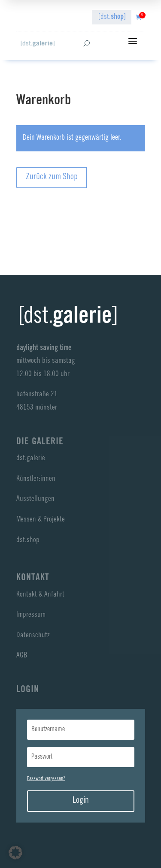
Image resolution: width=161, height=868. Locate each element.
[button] (15, 853)
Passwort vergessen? (46, 779)
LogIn (28, 690)
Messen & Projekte (41, 520)
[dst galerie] (38, 44)
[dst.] (112, 17)
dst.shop (28, 541)
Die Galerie (40, 442)
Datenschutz (33, 636)
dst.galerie (31, 459)
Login (81, 801)
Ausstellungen (35, 499)
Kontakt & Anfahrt (40, 595)
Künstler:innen (36, 479)
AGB (22, 656)
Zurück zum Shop (52, 178)
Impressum (31, 615)
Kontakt (33, 578)
